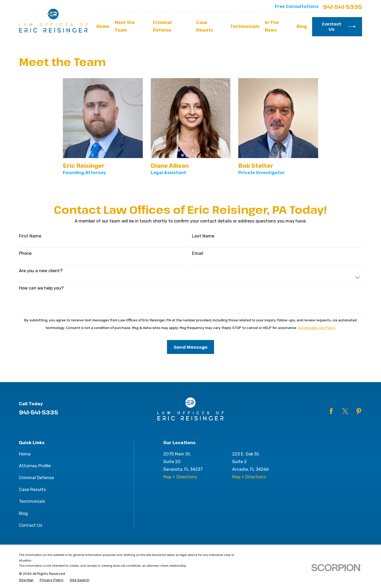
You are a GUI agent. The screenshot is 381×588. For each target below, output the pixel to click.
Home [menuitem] (103, 26)
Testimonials (32, 501)
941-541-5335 (342, 7)
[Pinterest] (359, 411)
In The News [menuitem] (272, 26)
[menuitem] (26, 580)
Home (25, 454)
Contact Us (339, 26)
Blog (23, 513)
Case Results (32, 490)
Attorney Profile (35, 466)
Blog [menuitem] (302, 26)
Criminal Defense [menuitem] (162, 26)
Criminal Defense (36, 478)
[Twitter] (345, 411)
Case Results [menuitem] (205, 26)
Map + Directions (180, 477)
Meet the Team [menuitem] (125, 26)
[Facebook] (331, 411)
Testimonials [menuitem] (245, 26)
